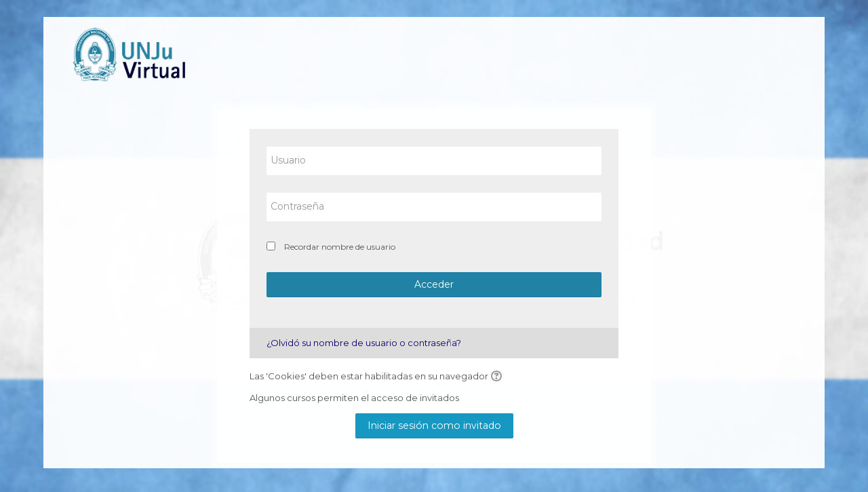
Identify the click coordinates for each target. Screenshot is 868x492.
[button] (498, 377)
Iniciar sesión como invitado (434, 425)
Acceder (434, 284)
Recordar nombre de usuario (340, 247)
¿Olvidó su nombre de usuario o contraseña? (364, 343)
